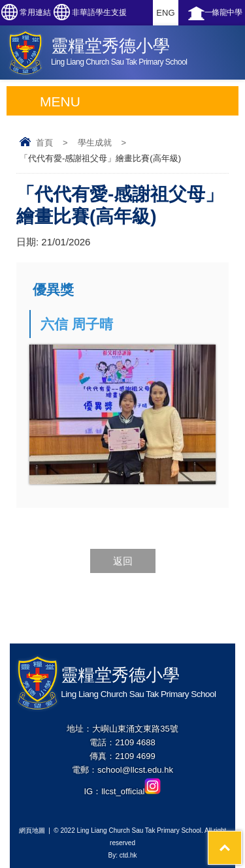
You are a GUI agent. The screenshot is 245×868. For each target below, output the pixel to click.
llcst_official (131, 791)
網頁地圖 (32, 830)
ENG (165, 13)
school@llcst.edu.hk (135, 770)
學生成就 (95, 143)
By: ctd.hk (123, 855)
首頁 (44, 143)
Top (241, 838)
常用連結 (35, 12)
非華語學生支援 (99, 12)
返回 (123, 561)
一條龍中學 (223, 12)
